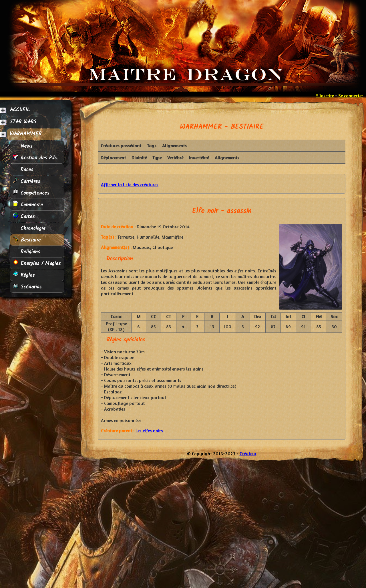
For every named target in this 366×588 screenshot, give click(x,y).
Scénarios (27, 287)
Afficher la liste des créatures (130, 185)
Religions (26, 252)
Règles (24, 275)
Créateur (248, 454)
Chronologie (29, 228)
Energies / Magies (37, 263)
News (23, 146)
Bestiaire (27, 240)
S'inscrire (325, 96)
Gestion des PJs (35, 158)
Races (23, 170)
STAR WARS (23, 122)
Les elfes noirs (149, 431)
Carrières (26, 181)
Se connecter (351, 96)
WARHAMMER (26, 134)
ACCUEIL (20, 110)
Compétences (31, 193)
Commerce (28, 205)
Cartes (24, 216)
